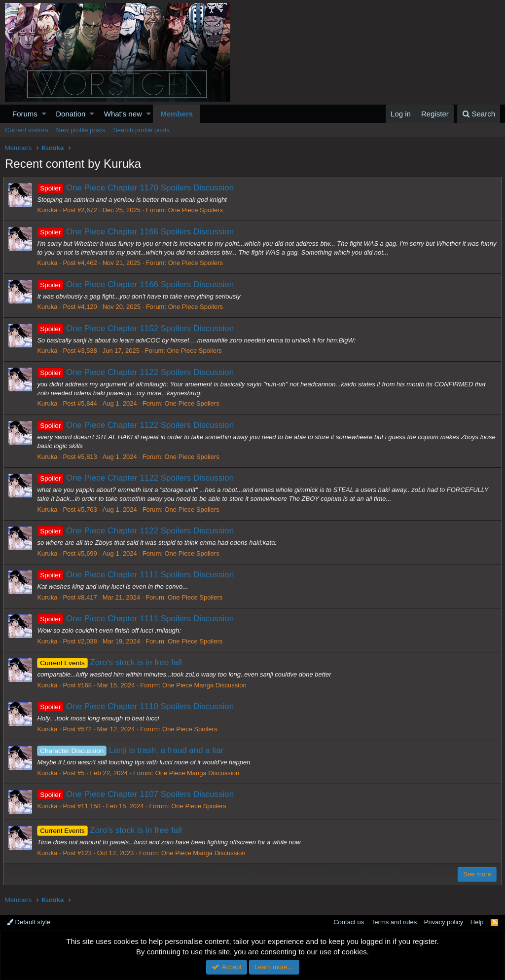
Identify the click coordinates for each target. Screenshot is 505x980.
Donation (71, 114)
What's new (123, 114)
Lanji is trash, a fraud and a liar (132, 750)
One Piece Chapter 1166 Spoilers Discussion (137, 232)
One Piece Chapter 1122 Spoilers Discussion (137, 372)
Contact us (349, 922)
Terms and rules (394, 922)
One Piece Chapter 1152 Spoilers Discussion (137, 328)
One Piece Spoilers (197, 210)
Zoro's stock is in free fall (111, 662)
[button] (44, 114)
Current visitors (26, 130)
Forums (25, 114)
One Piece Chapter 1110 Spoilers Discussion (137, 706)
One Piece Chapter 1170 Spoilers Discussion (137, 188)
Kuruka (49, 210)
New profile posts (80, 130)
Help (477, 922)
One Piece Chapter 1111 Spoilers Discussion (137, 575)
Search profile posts (141, 130)
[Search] (479, 114)
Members (177, 114)
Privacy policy (444, 922)
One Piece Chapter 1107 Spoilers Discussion (137, 794)
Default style (29, 922)
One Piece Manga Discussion (206, 685)
